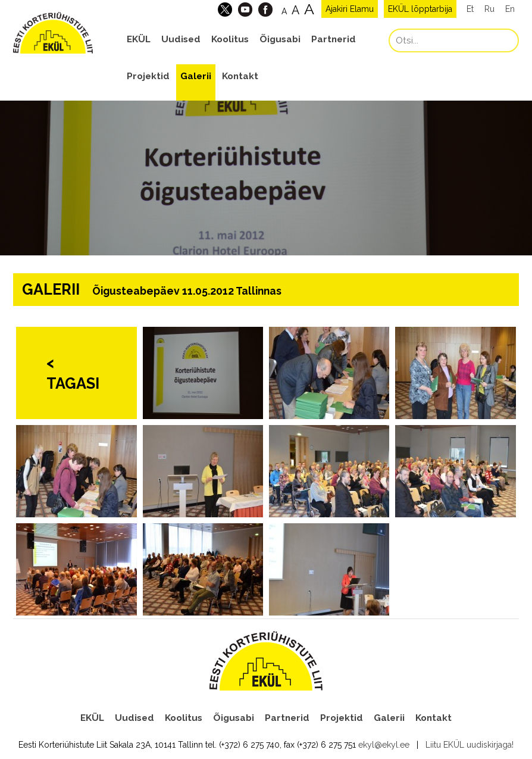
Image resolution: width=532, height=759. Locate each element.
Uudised (181, 39)
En (510, 9)
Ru (489, 9)
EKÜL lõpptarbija (420, 9)
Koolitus (230, 39)
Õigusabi (280, 39)
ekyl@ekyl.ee (384, 745)
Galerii (196, 76)
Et (470, 9)
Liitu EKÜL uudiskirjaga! (470, 745)
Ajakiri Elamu (350, 9)
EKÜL (139, 39)
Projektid (148, 76)
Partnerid (334, 39)
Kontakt (240, 76)
